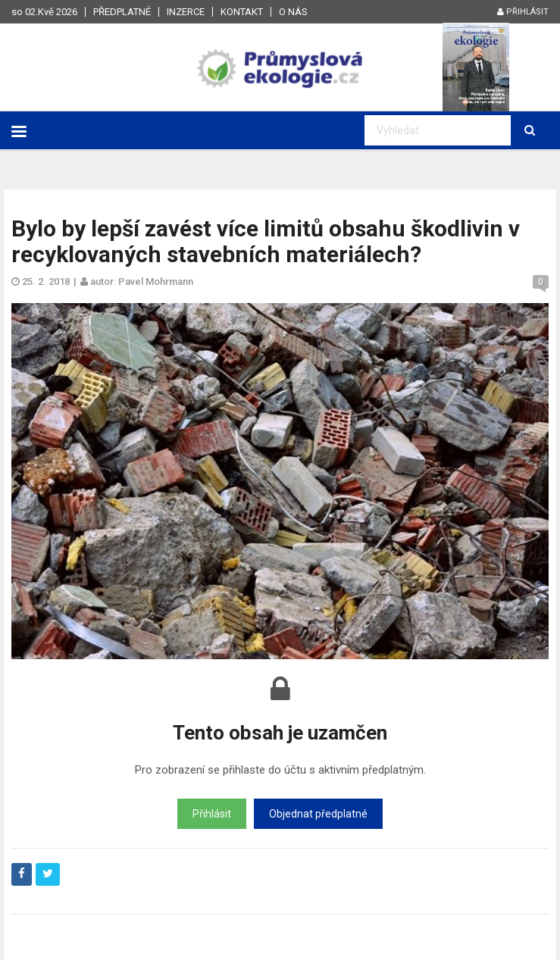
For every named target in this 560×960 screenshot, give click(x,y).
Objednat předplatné (318, 814)
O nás (293, 12)
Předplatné (122, 12)
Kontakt (242, 12)
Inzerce (186, 12)
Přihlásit (523, 12)
